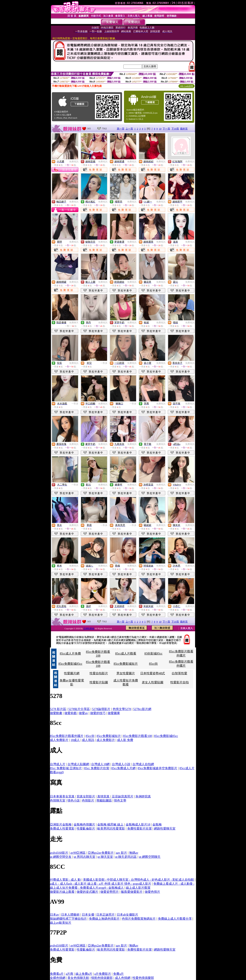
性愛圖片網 (72, 673)
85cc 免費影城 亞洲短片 (66, 768)
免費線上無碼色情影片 (104, 919)
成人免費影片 (59, 740)
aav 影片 (121, 853)
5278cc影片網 (142, 709)
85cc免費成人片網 (123, 768)
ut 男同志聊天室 (85, 857)
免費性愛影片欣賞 (140, 829)
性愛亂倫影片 (86, 829)
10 (160, 129)
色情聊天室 (58, 800)
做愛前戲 (71, 713)
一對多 (104, 363)
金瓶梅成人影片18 (138, 824)
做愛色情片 (152, 892)
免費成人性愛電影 (62, 829)
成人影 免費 (125, 740)
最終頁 (184, 129)
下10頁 (175, 129)
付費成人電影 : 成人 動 (65, 880)
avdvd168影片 (59, 853)
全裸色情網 (58, 978)
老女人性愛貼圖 (153, 682)
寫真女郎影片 (86, 796)
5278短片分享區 (79, 709)
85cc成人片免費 (70, 653)
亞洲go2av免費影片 (101, 853)
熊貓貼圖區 (104, 800)
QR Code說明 (187, 86)
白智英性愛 (180, 673)
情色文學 (120, 800)
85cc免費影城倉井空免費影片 (157, 768)
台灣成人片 (58, 764)
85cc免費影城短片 (126, 664)
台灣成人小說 (121, 764)
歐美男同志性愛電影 (111, 829)
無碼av (134, 853)
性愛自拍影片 (99, 673)
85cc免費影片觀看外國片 (67, 736)
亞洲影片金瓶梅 (61, 824)
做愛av (83, 713)
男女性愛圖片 (126, 673)
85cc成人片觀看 (126, 653)
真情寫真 (103, 796)
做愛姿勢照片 (110, 892)
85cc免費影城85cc (70, 664)
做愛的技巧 (98, 713)
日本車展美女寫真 (62, 796)
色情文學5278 (122, 709)
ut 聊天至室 (105, 857)
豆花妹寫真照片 (123, 796)
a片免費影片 (103, 974)
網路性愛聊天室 (165, 829)
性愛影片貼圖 (99, 682)
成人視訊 (88, 740)
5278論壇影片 (101, 709)
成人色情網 (123, 978)
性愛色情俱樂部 (143, 978)
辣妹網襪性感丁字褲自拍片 (68, 919)
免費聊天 (74, 323)
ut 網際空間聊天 (150, 857)
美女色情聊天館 (78, 978)
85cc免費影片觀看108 (137, 736)
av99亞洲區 (78, 853)
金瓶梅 (157, 824)
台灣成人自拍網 (143, 764)
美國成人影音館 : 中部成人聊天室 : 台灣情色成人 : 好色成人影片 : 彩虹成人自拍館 (139, 880)
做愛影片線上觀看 (62, 892)
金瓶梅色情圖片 (84, 824)
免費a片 (118, 974)
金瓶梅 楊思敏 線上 (110, 824)
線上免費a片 (84, 974)
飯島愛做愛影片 (132, 892)
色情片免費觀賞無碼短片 (139, 919)
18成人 (75, 740)
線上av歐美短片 (61, 923)
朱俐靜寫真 (143, 796)
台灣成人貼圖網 (78, 764)
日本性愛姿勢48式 (153, 673)
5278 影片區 (58, 709)
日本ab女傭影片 (128, 915)
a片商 (69, 974)
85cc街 (153, 664)
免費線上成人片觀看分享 (175, 919)
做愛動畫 (56, 713)
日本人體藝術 (70, 915)
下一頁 (166, 129)
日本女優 (88, 915)
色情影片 (88, 800)
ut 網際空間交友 (61, 857)
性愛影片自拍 (180, 682)
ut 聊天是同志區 (126, 857)
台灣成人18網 (100, 764)
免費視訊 (74, 162)
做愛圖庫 (114, 713)
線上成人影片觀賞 (138, 888)
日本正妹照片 (106, 915)
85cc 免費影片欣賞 (96, 768)
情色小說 (74, 800)
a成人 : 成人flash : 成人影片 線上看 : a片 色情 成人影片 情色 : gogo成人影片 (101, 884)
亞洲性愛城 (89, 628)
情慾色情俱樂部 (102, 978)
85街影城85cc (153, 653)
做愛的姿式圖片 (87, 892)
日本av (54, 915)
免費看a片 (57, 974)
